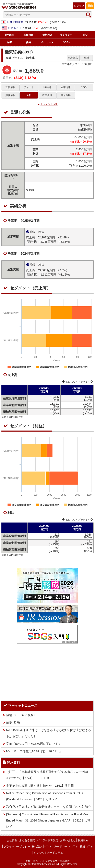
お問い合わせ (68, 840)
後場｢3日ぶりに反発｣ (21, 715)
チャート (29, 87)
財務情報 (10, 95)
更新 (86, 58)
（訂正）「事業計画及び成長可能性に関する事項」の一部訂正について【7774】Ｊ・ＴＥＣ (47, 775)
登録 (90, 6)
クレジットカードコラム (49, 853)
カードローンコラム (66, 846)
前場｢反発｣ (14, 722)
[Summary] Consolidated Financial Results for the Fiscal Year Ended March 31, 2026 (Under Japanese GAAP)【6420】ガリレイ (48, 820)
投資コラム (87, 846)
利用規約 (83, 840)
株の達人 (37, 846)
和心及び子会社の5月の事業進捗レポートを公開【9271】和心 (49, 807)
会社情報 (12, 840)
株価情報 (10, 87)
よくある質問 (27, 840)
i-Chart (49, 846)
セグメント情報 (47, 104)
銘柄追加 (73, 58)
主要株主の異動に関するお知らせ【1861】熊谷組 (40, 786)
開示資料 (66, 95)
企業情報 (66, 87)
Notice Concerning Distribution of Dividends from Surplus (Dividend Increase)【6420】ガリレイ (45, 796)
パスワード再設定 (48, 840)
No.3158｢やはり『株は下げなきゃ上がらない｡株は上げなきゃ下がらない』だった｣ (49, 733)
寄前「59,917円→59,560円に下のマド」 (34, 744)
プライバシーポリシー (17, 846)
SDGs (84, 87)
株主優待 (47, 95)
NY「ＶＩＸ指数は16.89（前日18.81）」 (34, 751)
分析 (29, 95)
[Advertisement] (47, 671)
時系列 (47, 87)
